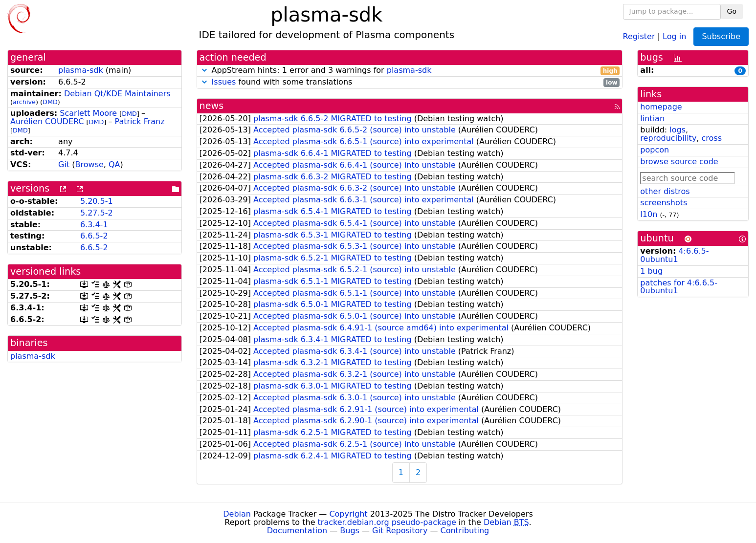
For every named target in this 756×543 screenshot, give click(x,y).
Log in (674, 36)
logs (678, 130)
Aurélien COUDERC (47, 121)
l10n (649, 214)
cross (712, 138)
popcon (655, 150)
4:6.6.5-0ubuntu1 (674, 255)
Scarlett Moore (88, 113)
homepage (661, 107)
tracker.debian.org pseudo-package (387, 522)
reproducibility (668, 138)
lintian (652, 119)
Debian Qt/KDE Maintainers (117, 94)
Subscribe (721, 36)
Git (64, 164)
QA (114, 164)
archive (24, 102)
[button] (204, 70)
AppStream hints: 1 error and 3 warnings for (410, 71)
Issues (224, 82)
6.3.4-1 (94, 225)
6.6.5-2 (94, 236)
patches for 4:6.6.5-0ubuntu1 (679, 287)
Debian (237, 514)
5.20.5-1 (97, 201)
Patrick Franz (140, 121)
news (212, 106)
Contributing (465, 531)
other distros (665, 191)
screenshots (664, 203)
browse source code (679, 162)
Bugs (350, 531)
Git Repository (400, 531)
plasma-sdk (81, 70)
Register (639, 36)
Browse (89, 164)
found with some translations (410, 82)
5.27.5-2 (97, 213)
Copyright (348, 514)
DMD (50, 102)
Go (732, 11)
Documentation (297, 531)
